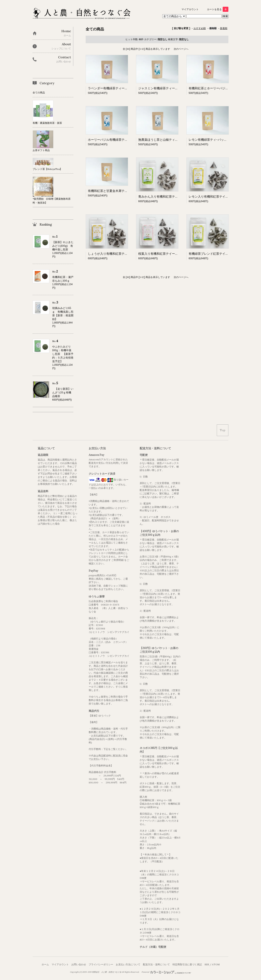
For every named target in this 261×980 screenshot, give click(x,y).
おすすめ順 (200, 28)
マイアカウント (190, 9)
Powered (166, 972)
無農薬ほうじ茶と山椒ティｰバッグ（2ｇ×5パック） (174, 140)
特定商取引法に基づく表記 (187, 964)
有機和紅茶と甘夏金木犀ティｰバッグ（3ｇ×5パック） (125, 191)
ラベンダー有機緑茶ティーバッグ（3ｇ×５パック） (123, 88)
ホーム (45, 964)
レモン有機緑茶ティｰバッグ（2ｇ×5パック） (219, 140)
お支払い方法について (128, 964)
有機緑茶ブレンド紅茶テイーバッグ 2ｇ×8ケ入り (223, 254)
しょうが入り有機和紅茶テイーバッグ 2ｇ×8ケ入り (124, 254)
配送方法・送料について (156, 964)
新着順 (224, 28)
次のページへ (181, 49)
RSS (207, 964)
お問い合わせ (79, 964)
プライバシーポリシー (101, 964)
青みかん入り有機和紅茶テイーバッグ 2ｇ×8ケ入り (174, 197)
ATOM (216, 964)
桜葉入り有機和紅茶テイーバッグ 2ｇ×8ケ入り (171, 254)
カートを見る (218, 9)
